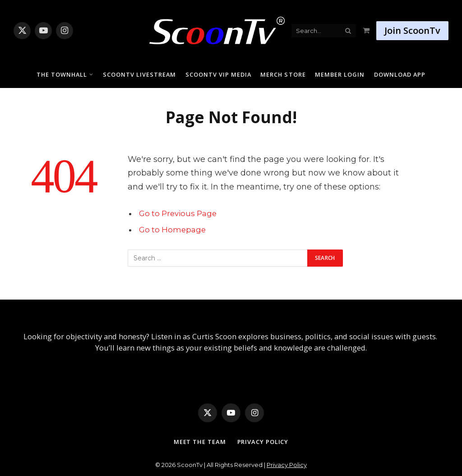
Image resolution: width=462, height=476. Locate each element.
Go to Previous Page (178, 213)
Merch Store (283, 74)
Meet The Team (200, 442)
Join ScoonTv (412, 30)
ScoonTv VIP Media (218, 74)
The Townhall (62, 74)
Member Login (340, 74)
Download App (400, 74)
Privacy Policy (263, 442)
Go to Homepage (172, 230)
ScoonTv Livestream (139, 74)
